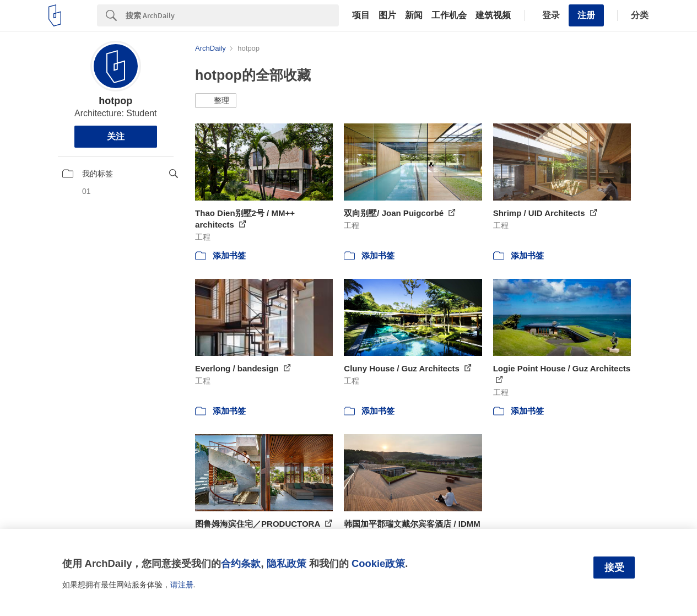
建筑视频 (493, 15)
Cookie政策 (378, 563)
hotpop (115, 101)
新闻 (414, 15)
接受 (614, 568)
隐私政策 (287, 563)
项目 (361, 15)
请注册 (182, 585)
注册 (586, 15)
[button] (216, 101)
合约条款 (241, 563)
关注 (116, 136)
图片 (387, 15)
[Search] (232, 15)
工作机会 (449, 15)
